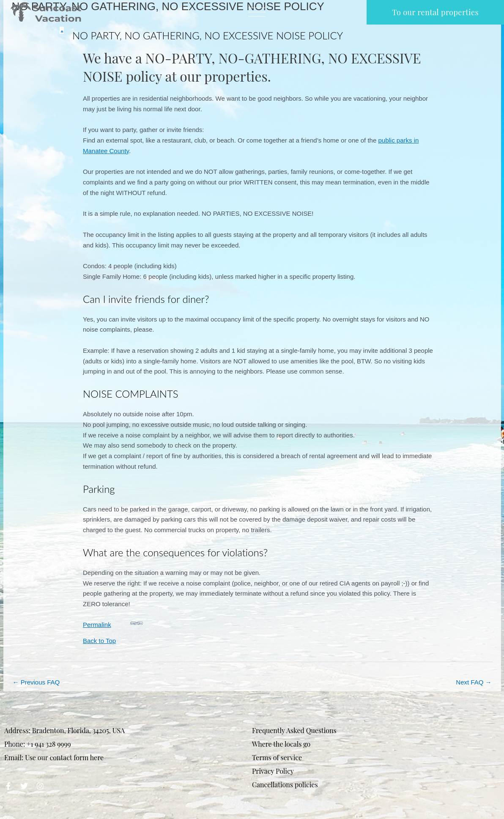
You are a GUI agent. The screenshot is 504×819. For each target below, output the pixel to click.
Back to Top (99, 641)
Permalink (113, 622)
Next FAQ (474, 682)
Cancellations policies (285, 785)
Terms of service (277, 757)
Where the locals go (281, 744)
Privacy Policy (273, 771)
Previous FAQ (36, 682)
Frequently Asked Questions (294, 730)
